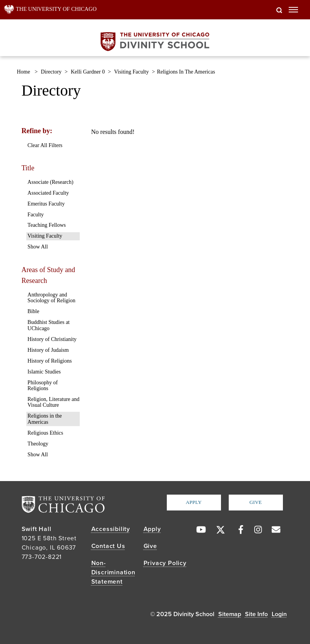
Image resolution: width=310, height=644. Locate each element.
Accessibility (111, 529)
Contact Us (108, 546)
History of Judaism (48, 350)
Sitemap (230, 614)
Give (255, 502)
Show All (38, 247)
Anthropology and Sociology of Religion (51, 298)
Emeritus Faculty (46, 204)
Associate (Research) (51, 182)
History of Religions (50, 361)
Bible (33, 311)
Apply (194, 502)
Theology (38, 444)
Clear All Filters (45, 145)
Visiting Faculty (45, 236)
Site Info (256, 614)
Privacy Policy (165, 563)
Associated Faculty (48, 193)
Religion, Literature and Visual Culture (53, 402)
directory (51, 72)
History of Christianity (52, 339)
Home (24, 72)
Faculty (36, 215)
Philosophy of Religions (43, 385)
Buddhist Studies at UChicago (49, 325)
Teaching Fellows (47, 225)
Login (279, 614)
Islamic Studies (44, 372)
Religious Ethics (45, 433)
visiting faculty (132, 72)
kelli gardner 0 (88, 72)
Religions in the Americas (45, 419)
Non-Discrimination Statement (113, 572)
